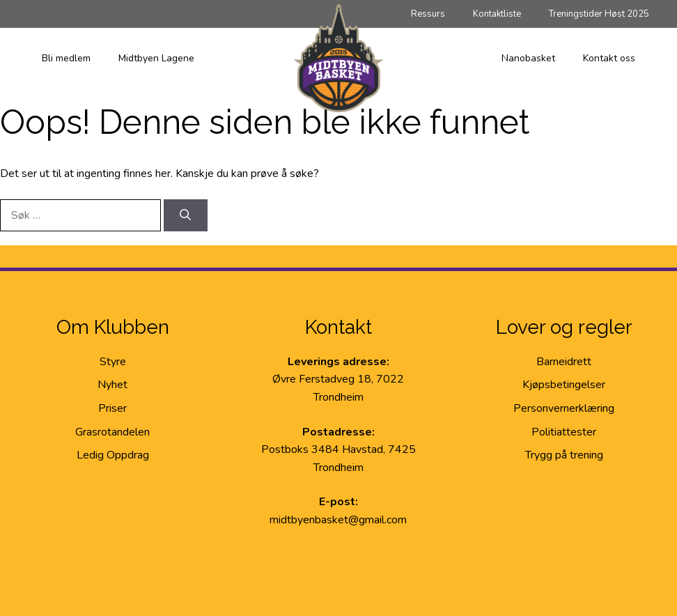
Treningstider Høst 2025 (599, 14)
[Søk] (186, 215)
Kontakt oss (609, 58)
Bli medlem (66, 58)
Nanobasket (528, 58)
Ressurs (428, 14)
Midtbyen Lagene (156, 58)
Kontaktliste (497, 14)
